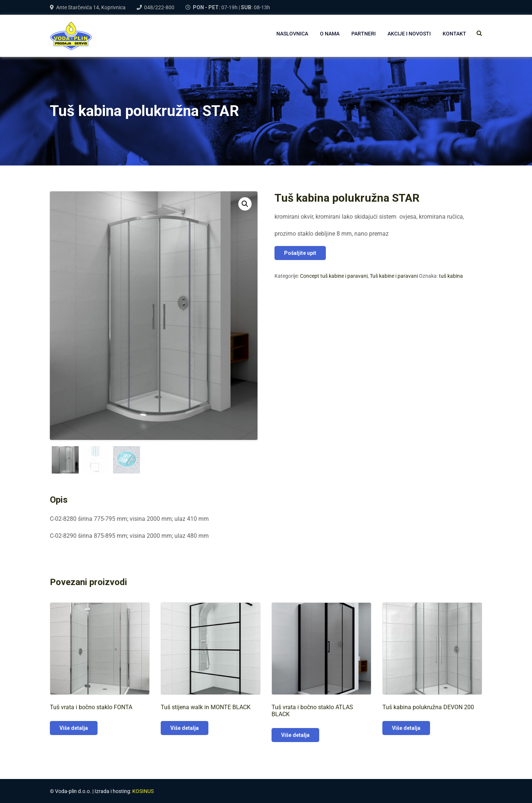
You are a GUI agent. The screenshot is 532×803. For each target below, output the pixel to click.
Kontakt (454, 34)
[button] (245, 204)
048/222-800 (159, 7)
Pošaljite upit (300, 253)
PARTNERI (364, 34)
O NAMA (330, 34)
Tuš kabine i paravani (394, 276)
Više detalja (74, 727)
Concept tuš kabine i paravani (334, 276)
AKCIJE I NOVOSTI (409, 34)
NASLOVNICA (292, 34)
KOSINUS (143, 790)
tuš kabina (451, 276)
